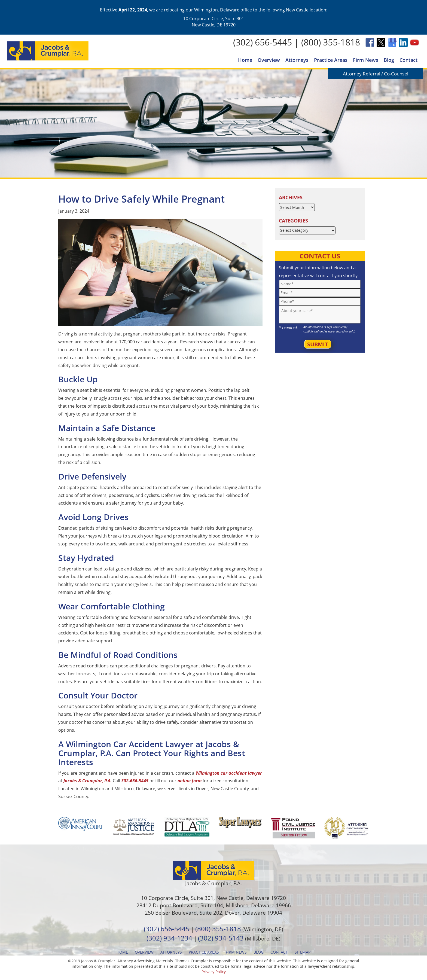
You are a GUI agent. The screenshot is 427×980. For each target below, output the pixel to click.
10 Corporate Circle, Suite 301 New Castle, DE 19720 (214, 22)
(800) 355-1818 (331, 42)
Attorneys (297, 60)
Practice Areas (331, 60)
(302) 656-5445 (263, 42)
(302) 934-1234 (169, 938)
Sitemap (303, 952)
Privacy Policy (214, 972)
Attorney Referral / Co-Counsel (376, 74)
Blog (389, 60)
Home (245, 60)
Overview (269, 60)
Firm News (366, 60)
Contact (408, 60)
